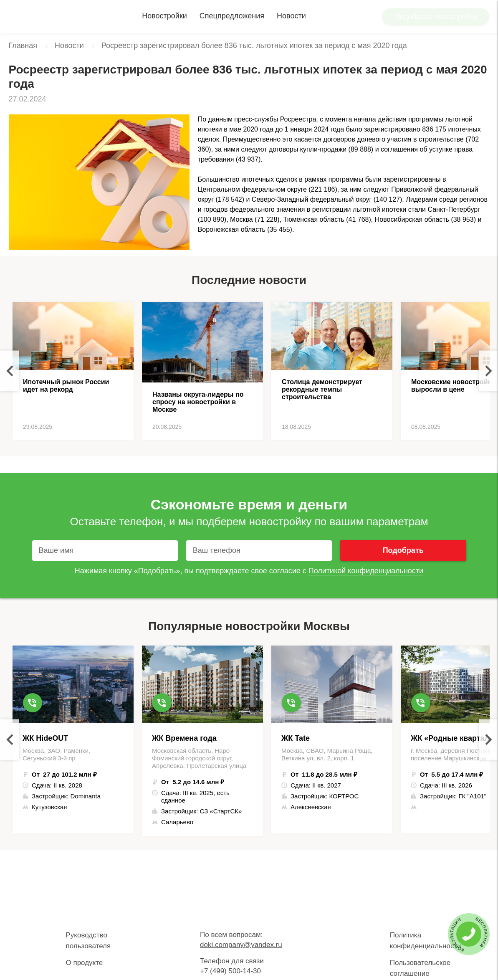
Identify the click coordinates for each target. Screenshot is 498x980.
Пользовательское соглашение (420, 968)
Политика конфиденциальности (426, 941)
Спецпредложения (232, 16)
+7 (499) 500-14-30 (230, 971)
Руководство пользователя (88, 941)
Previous (10, 371)
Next (488, 371)
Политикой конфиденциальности (366, 571)
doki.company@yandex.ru (241, 945)
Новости (291, 16)
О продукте (85, 963)
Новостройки (164, 16)
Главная (23, 46)
